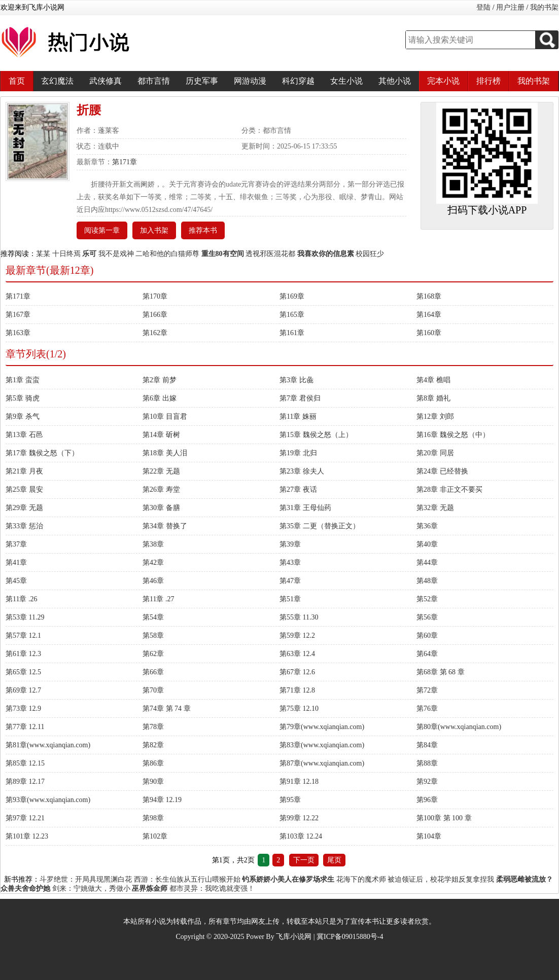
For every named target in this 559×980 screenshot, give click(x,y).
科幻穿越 (298, 81)
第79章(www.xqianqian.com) (322, 727)
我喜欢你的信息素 (326, 254)
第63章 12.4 (297, 654)
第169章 (292, 296)
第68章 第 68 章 (441, 672)
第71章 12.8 (297, 690)
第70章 (153, 690)
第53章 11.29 (25, 617)
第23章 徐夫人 (302, 471)
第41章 (16, 562)
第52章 (427, 599)
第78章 (153, 727)
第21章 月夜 (24, 471)
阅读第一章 (102, 230)
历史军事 (202, 81)
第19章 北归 (298, 453)
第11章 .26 (21, 599)
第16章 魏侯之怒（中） (453, 435)
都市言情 (154, 81)
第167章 (18, 315)
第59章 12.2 (297, 636)
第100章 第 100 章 (444, 818)
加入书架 (154, 230)
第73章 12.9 (23, 709)
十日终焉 (66, 254)
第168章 (429, 296)
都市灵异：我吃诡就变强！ (212, 888)
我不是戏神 (116, 254)
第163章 (18, 333)
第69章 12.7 (23, 690)
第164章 (429, 315)
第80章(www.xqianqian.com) (459, 727)
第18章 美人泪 (165, 453)
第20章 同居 (435, 453)
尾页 (334, 860)
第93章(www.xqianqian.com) (48, 800)
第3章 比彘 (296, 380)
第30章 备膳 (161, 508)
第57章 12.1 (23, 636)
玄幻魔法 (57, 81)
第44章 (427, 562)
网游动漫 (250, 81)
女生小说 (346, 81)
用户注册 (510, 7)
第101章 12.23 (27, 836)
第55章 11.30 (299, 617)
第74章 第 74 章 (167, 709)
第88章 (427, 763)
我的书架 (544, 7)
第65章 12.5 (23, 672)
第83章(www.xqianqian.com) (322, 745)
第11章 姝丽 (298, 416)
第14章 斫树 (161, 435)
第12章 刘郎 (435, 416)
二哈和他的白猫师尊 (167, 254)
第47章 (290, 581)
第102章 (155, 836)
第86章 (153, 763)
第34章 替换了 (165, 526)
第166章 (155, 315)
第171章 (125, 162)
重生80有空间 (223, 254)
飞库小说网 (294, 937)
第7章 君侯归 (300, 398)
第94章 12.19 (162, 800)
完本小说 (443, 81)
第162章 (155, 333)
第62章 (153, 654)
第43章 (290, 562)
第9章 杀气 (23, 416)
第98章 (153, 818)
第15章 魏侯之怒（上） (316, 435)
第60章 (427, 636)
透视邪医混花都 (270, 254)
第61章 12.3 (23, 654)
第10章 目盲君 (165, 416)
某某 (43, 254)
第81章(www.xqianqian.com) (48, 745)
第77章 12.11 (25, 727)
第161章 (292, 333)
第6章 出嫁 (160, 398)
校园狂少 (370, 254)
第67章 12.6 (297, 672)
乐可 (89, 254)
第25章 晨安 (24, 489)
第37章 (16, 544)
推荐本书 (203, 230)
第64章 (427, 654)
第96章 (427, 800)
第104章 (429, 836)
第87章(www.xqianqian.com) (322, 763)
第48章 (427, 581)
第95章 (290, 800)
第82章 (153, 745)
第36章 (427, 526)
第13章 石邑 (24, 435)
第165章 (292, 315)
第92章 (427, 782)
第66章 (153, 672)
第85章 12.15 (25, 763)
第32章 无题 (435, 508)
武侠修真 (106, 81)
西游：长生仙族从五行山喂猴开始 (187, 879)
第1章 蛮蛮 (23, 380)
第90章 (153, 782)
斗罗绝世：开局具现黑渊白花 (86, 879)
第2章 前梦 (160, 380)
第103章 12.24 (301, 836)
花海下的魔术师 (361, 879)
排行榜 (488, 81)
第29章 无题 (24, 508)
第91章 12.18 (299, 782)
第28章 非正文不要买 (449, 489)
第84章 (427, 745)
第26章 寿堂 (161, 489)
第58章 (153, 636)
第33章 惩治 (24, 526)
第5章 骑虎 (23, 398)
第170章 (155, 296)
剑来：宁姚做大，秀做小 (91, 888)
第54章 (153, 617)
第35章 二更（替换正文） (320, 526)
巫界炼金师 (150, 888)
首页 (17, 81)
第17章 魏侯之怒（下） (42, 453)
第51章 (290, 599)
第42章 (153, 562)
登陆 (483, 7)
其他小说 (395, 81)
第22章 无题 (161, 471)
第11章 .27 (158, 599)
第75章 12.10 (299, 709)
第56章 (427, 617)
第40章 (427, 544)
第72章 (427, 690)
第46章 (153, 581)
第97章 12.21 (25, 818)
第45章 (16, 581)
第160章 (429, 333)
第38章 (153, 544)
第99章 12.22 (299, 818)
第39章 (290, 544)
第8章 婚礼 (433, 398)
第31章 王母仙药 (305, 508)
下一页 (304, 860)
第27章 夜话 (298, 489)
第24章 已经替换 (442, 471)
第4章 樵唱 (433, 380)
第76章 (427, 709)
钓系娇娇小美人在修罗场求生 (288, 879)
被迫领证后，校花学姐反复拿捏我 (441, 879)
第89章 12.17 (25, 782)
